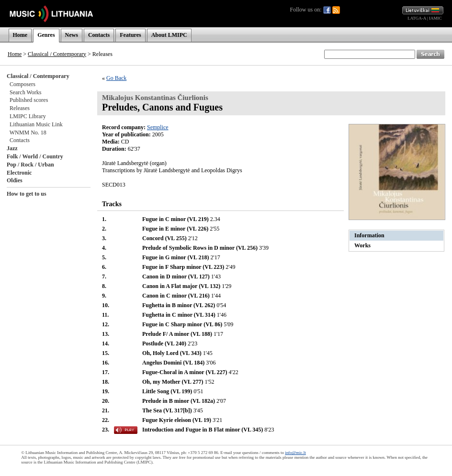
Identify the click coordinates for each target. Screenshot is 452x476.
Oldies (15, 180)
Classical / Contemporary (57, 54)
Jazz (12, 148)
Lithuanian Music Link (36, 124)
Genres (46, 35)
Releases (20, 108)
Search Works (25, 92)
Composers (23, 84)
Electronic (19, 173)
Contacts (99, 35)
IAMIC (435, 18)
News (72, 35)
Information (369, 235)
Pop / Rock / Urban (30, 165)
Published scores (29, 100)
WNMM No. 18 (28, 133)
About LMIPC (169, 35)
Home (20, 35)
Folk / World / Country (35, 156)
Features (130, 35)
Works (362, 245)
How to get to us (27, 194)
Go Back (116, 78)
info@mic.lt (295, 453)
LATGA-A (417, 18)
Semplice (158, 127)
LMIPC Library (28, 116)
